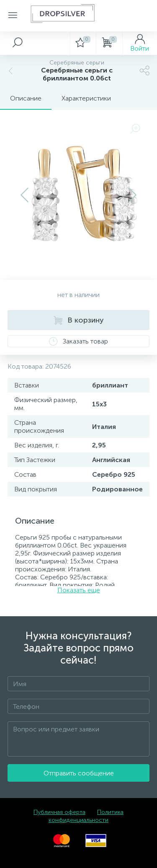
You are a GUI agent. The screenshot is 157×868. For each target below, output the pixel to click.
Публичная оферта (59, 812)
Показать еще (79, 590)
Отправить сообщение (79, 773)
